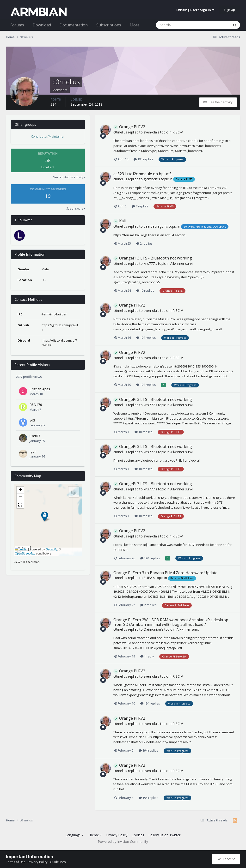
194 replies (143, 159)
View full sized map (27, 562)
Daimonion (152, 629)
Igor (33, 451)
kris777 (149, 263)
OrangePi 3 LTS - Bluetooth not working (153, 258)
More (135, 25)
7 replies (140, 206)
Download (42, 25)
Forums (17, 25)
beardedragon (155, 226)
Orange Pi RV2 (129, 127)
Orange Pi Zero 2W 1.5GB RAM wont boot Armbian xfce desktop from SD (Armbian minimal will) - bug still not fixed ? (171, 622)
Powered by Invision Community (123, 841)
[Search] (180, 25)
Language (74, 835)
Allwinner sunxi (182, 263)
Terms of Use (16, 862)
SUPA (148, 578)
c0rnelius (120, 132)
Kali (120, 221)
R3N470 (36, 405)
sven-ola (150, 132)
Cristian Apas (40, 389)
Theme (95, 835)
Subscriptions (109, 25)
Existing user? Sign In (195, 10)
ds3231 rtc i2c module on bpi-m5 (142, 174)
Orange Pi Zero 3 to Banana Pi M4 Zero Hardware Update (165, 573)
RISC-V (178, 132)
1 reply (147, 656)
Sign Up (229, 10)
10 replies (145, 290)
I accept (226, 859)
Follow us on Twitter (164, 835)
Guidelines (58, 862)
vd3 (32, 420)
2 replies (144, 243)
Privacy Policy (117, 835)
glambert (151, 179)
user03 (35, 436)
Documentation (74, 25)
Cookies (138, 835)
